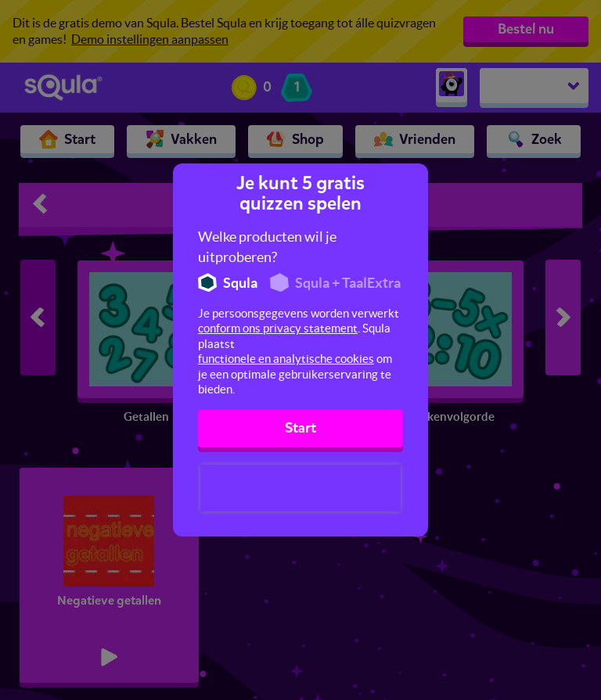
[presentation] (300, 488)
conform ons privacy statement (278, 328)
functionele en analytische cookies (286, 359)
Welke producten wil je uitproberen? (267, 247)
